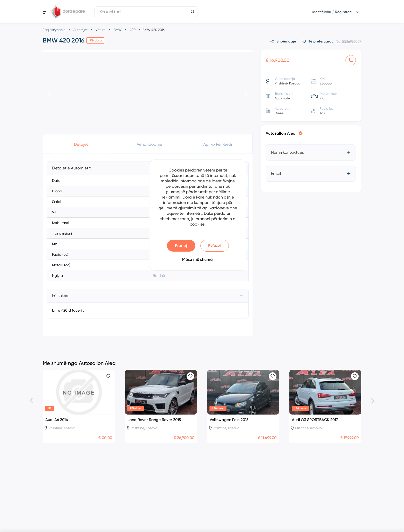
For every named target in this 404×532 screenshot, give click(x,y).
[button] (148, 168)
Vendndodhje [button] (149, 144)
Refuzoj (214, 246)
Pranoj (181, 246)
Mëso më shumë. (198, 259)
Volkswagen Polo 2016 (229, 420)
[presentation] (49, 94)
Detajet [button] (81, 144)
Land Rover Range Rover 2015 (154, 420)
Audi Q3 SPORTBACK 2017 (315, 420)
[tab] (148, 168)
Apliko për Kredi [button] (218, 144)
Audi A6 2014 (57, 420)
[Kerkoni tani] (146, 12)
